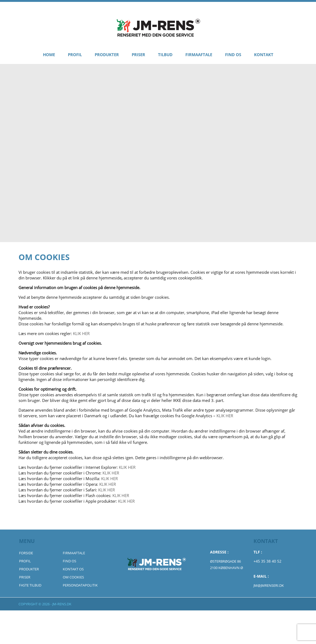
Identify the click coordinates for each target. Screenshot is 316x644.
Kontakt (264, 55)
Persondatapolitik (80, 585)
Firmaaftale (199, 55)
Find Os (233, 55)
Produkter (107, 55)
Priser (138, 55)
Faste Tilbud (30, 585)
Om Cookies (73, 577)
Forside (26, 553)
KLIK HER (81, 333)
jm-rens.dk (62, 604)
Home (49, 55)
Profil (75, 55)
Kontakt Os (73, 569)
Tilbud (165, 55)
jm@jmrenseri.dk (269, 585)
